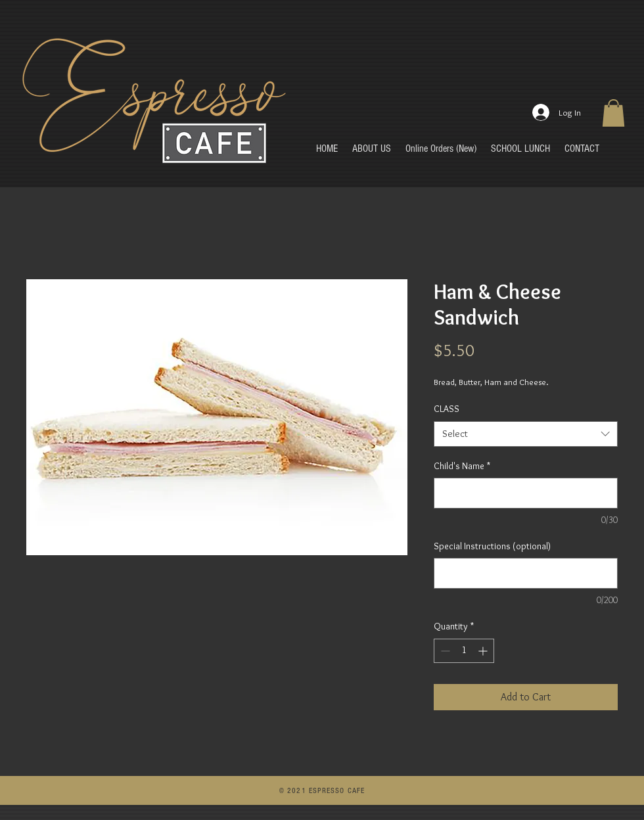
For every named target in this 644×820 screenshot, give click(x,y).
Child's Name (462, 466)
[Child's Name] (526, 493)
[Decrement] (444, 651)
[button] (613, 113)
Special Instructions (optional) (492, 546)
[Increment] (484, 651)
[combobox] (526, 434)
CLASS (447, 409)
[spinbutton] (464, 651)
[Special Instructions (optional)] (526, 573)
